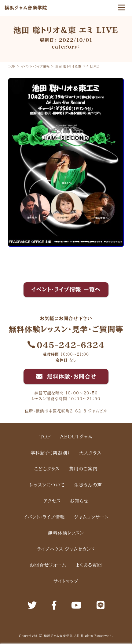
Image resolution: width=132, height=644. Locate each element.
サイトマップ (66, 581)
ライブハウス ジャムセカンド (66, 549)
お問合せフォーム (48, 565)
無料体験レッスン (66, 533)
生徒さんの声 (88, 485)
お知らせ (79, 501)
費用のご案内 (83, 469)
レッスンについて (47, 485)
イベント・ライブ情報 (44, 517)
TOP (45, 437)
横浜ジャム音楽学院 (26, 8)
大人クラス (90, 453)
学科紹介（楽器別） (50, 453)
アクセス (52, 501)
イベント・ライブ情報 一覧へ (66, 289)
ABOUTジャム (76, 437)
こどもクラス (47, 469)
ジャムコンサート (91, 517)
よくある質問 (89, 565)
